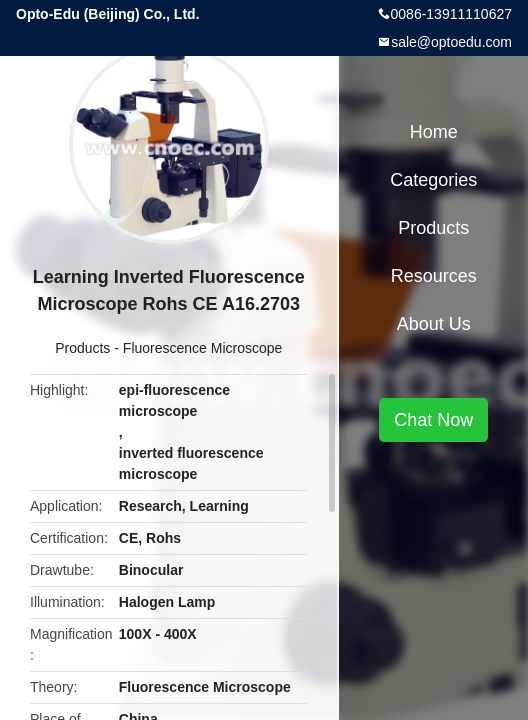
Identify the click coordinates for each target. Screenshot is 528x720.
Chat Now (433, 420)
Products (82, 348)
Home (434, 132)
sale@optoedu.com (451, 42)
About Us (434, 324)
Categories (433, 180)
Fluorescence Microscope (203, 348)
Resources (434, 276)
